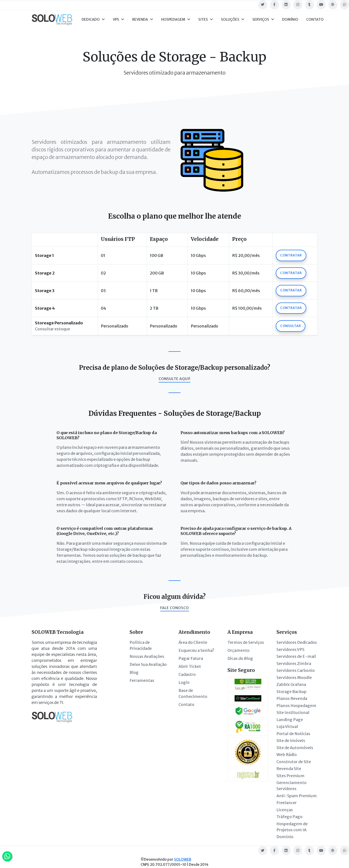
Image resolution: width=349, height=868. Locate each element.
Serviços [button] (263, 19)
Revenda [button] (143, 19)
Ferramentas (142, 680)
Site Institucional (293, 712)
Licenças (285, 810)
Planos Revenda (292, 698)
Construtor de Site (294, 762)
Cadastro (187, 674)
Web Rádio (287, 755)
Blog (134, 672)
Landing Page (290, 720)
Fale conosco (175, 608)
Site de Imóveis (291, 741)
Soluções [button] (233, 19)
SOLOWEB (183, 859)
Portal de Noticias (293, 734)
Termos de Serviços (246, 642)
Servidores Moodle (294, 678)
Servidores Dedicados (297, 642)
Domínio (290, 19)
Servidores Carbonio (296, 670)
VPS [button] (119, 19)
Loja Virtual (287, 727)
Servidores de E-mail (296, 656)
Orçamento (238, 650)
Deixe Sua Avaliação (148, 664)
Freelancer (287, 803)
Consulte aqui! (174, 379)
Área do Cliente (193, 642)
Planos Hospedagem (296, 706)
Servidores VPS (290, 649)
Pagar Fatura (191, 658)
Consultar (291, 326)
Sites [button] (206, 19)
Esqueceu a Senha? (196, 650)
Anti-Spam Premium (297, 796)
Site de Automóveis (295, 748)
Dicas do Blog (240, 658)
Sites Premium (290, 776)
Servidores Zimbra (294, 664)
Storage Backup (291, 692)
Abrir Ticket (190, 666)
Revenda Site (289, 769)
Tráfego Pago (289, 817)
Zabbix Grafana (291, 684)
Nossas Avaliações (147, 656)
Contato (315, 19)
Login (184, 682)
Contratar (291, 255)
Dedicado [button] (93, 19)
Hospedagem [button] (176, 19)
